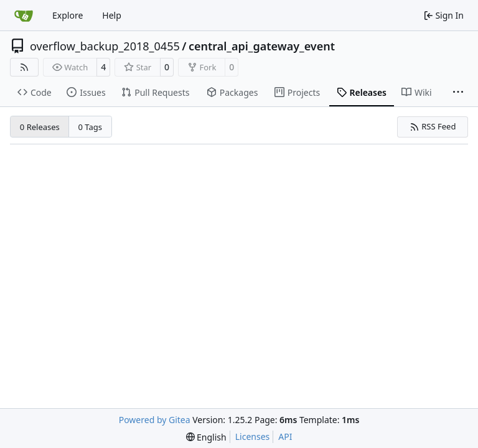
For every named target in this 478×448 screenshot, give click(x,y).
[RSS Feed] (24, 67)
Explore (68, 15)
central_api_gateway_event (262, 46)
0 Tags (91, 127)
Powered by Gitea (155, 420)
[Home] (24, 16)
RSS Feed (433, 126)
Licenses (253, 436)
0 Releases (40, 127)
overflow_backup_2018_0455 (105, 46)
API (285, 436)
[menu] (206, 437)
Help (112, 15)
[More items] (458, 93)
